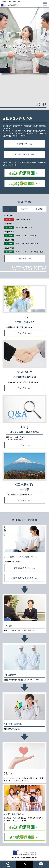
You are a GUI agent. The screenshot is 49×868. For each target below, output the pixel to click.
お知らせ (24, 209)
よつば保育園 (25, 184)
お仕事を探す (22, 144)
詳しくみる (22, 333)
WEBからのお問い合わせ (41, 864)
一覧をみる (22, 259)
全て (10, 209)
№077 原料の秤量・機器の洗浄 (27, 244)
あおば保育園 (25, 173)
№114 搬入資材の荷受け (25, 227)
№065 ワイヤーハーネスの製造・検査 (30, 252)
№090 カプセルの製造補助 (26, 235)
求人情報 (39, 209)
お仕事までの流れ (22, 154)
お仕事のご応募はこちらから (22, 578)
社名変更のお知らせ (23, 219)
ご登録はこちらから (22, 568)
